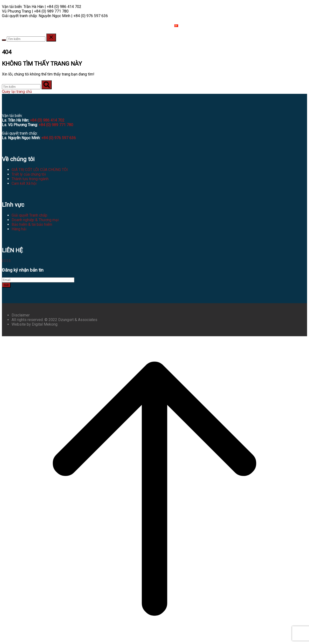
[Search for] (26, 39)
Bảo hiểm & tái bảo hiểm (32, 224)
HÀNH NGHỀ (65, 26)
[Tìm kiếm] (21, 87)
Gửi (6, 285)
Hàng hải (19, 229)
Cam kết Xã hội (24, 183)
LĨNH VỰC (91, 26)
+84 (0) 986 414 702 (47, 120)
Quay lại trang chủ (17, 92)
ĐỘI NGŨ (42, 26)
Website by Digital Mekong (35, 324)
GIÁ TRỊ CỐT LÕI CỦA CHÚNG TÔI (40, 170)
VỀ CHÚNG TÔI (18, 26)
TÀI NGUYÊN (117, 26)
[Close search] (51, 38)
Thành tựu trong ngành (30, 179)
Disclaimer (21, 315)
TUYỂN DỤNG (143, 26)
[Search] (4, 40)
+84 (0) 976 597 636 (59, 138)
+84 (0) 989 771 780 (56, 125)
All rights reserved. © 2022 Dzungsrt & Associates (54, 320)
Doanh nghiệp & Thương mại (35, 220)
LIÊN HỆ (164, 26)
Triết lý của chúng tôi (29, 174)
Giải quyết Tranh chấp (29, 215)
